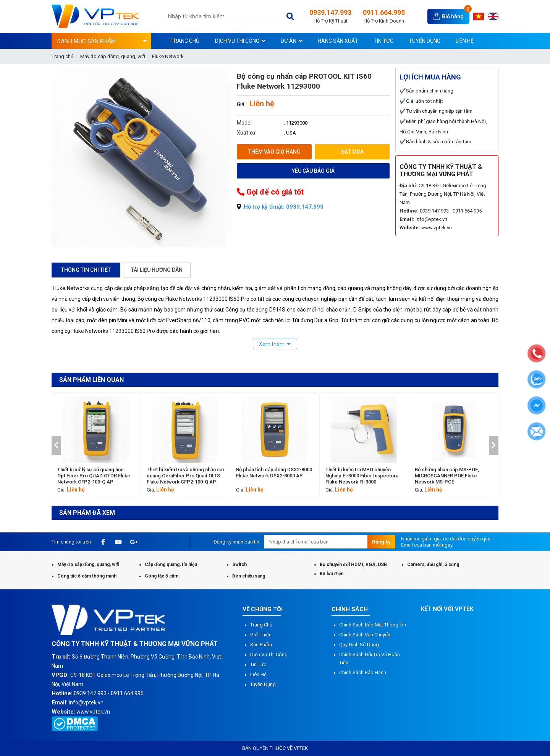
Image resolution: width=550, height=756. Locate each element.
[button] (56, 445)
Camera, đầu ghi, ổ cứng (433, 565)
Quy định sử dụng (359, 645)
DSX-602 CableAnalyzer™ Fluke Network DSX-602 (92, 473)
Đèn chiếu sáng (249, 576)
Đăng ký (381, 542)
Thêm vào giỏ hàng (274, 152)
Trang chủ (62, 56)
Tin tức (258, 664)
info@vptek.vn (431, 219)
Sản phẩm (261, 645)
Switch (239, 565)
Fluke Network (168, 56)
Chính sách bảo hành (363, 672)
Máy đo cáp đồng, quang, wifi (113, 56)
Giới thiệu (261, 635)
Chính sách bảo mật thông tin (373, 625)
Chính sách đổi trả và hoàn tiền (370, 659)
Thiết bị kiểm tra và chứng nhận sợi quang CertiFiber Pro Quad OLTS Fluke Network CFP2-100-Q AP (275, 476)
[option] (96, 445)
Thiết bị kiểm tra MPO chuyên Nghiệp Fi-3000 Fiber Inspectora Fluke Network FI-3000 (451, 476)
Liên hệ (258, 674)
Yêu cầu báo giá (313, 171)
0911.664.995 (384, 16)
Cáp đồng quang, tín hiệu (171, 565)
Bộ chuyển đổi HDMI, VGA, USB (353, 565)
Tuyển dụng (263, 684)
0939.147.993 (330, 16)
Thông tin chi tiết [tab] (86, 270)
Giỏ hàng (453, 16)
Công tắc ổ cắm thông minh (87, 576)
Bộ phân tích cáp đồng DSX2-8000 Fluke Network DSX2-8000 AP (363, 473)
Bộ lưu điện (332, 574)
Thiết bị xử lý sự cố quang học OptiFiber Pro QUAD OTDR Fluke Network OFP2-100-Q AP (183, 476)
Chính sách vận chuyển (365, 635)
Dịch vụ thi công (269, 655)
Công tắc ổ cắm (162, 576)
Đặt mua (352, 152)
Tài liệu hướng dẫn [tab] (157, 270)
